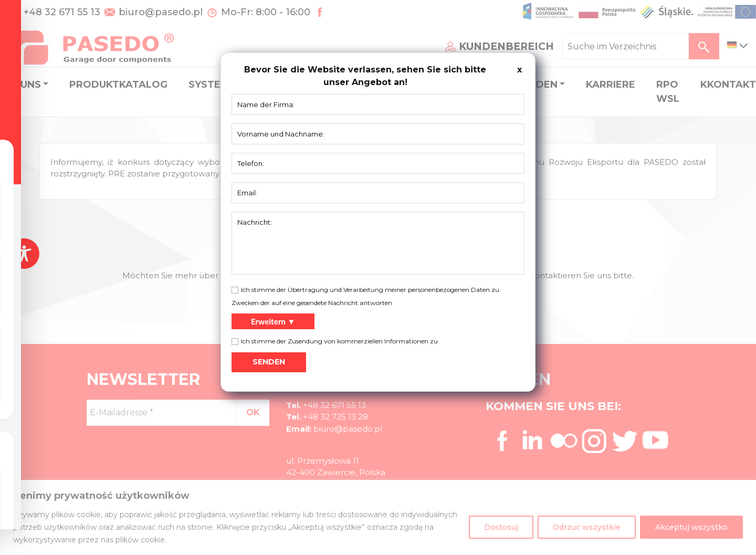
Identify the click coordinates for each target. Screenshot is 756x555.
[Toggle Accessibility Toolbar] (24, 254)
